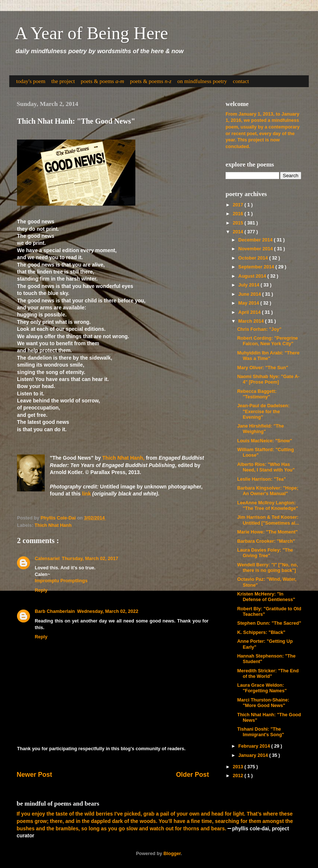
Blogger (172, 854)
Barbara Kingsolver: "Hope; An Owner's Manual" (268, 491)
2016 (238, 214)
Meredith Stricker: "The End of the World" (268, 674)
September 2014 (257, 267)
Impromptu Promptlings (61, 581)
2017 (238, 205)
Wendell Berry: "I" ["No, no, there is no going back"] (267, 568)
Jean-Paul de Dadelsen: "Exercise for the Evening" (263, 411)
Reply (41, 590)
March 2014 (252, 321)
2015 (238, 223)
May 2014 (250, 303)
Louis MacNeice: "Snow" (264, 441)
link (87, 494)
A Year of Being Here (92, 33)
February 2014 (255, 746)
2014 (238, 232)
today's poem (31, 81)
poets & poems (102, 81)
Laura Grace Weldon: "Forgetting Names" (262, 688)
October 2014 (254, 258)
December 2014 (256, 240)
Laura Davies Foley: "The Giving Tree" (265, 553)
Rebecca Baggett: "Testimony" (257, 394)
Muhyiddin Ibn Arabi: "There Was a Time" (268, 356)
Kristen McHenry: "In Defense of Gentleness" (266, 597)
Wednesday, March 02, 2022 (107, 611)
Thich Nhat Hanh (53, 525)
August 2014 (253, 276)
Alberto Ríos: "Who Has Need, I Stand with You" (266, 467)
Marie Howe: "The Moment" (267, 532)
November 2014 (256, 249)
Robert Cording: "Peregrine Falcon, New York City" (267, 341)
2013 (238, 767)
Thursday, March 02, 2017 (90, 559)
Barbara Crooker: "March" (266, 541)
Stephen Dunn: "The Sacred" (269, 623)
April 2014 (250, 312)
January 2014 (254, 755)
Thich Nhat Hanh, (124, 458)
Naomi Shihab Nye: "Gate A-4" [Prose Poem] (268, 379)
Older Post (192, 775)
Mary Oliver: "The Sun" (263, 368)
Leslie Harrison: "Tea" (261, 479)
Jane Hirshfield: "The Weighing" (260, 429)
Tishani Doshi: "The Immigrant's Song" (261, 732)
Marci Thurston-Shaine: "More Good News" (263, 703)
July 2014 (250, 285)
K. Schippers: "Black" (261, 632)
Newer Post (34, 775)
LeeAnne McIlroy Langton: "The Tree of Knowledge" (268, 506)
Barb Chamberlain (55, 611)
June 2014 (250, 294)
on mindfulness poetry (202, 81)
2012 (238, 776)
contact (241, 81)
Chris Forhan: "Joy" (259, 329)
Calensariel (47, 559)
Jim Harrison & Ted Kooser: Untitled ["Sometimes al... (268, 520)
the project (63, 81)
